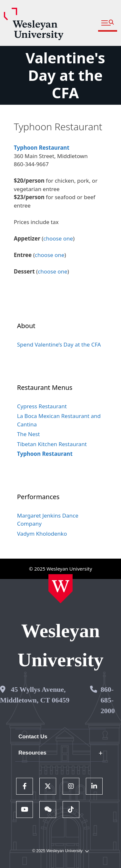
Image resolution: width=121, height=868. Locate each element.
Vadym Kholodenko (42, 534)
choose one (58, 238)
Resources (32, 753)
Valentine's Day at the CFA (65, 75)
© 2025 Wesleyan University (60, 851)
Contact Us (33, 737)
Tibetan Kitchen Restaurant (52, 444)
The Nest (29, 434)
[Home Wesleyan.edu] (60, 589)
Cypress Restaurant (42, 406)
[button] (108, 23)
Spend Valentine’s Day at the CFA (59, 344)
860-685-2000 (108, 700)
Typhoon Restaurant (42, 148)
